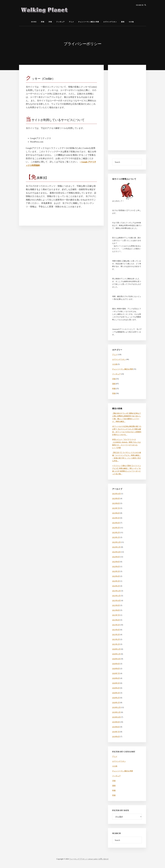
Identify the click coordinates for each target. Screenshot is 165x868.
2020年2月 (116, 698)
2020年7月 (116, 673)
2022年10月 (116, 552)
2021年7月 (116, 615)
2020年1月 (116, 703)
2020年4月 (116, 688)
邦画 (114, 393)
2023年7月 (116, 508)
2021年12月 (116, 591)
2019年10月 (116, 717)
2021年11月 (116, 596)
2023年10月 (116, 494)
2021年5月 (116, 625)
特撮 (114, 389)
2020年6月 (116, 678)
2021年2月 (116, 639)
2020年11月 (116, 654)
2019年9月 (116, 722)
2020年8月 (116, 669)
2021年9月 (116, 605)
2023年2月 (116, 532)
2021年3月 (116, 635)
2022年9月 (116, 557)
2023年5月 (116, 518)
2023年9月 (116, 498)
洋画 (114, 379)
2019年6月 (116, 737)
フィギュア (116, 374)
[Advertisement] (127, 108)
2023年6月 (116, 513)
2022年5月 (116, 571)
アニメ (115, 355)
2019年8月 (116, 727)
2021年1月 (116, 644)
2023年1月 (116, 537)
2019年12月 (116, 707)
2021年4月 (116, 630)
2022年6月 (116, 567)
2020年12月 (116, 649)
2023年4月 (116, 523)
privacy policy (93, 859)
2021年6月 (116, 620)
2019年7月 (116, 732)
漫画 (114, 384)
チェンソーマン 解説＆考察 (123, 369)
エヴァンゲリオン (119, 359)
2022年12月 (116, 542)
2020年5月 (116, 683)
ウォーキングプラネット (79, 859)
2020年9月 (116, 664)
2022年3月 (116, 581)
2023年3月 (116, 528)
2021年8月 (116, 610)
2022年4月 (116, 576)
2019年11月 (116, 712)
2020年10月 (116, 659)
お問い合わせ (104, 859)
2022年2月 (116, 586)
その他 (115, 364)
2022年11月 (116, 547)
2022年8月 (116, 562)
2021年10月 (116, 601)
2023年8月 (116, 503)
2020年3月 (116, 693)
